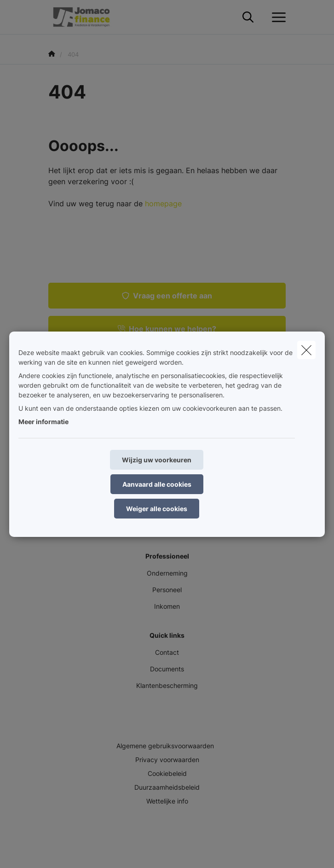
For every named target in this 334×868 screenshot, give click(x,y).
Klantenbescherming (167, 685)
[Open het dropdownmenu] (276, 17)
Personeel (167, 590)
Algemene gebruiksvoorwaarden (165, 746)
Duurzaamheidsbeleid (167, 787)
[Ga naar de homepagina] (87, 17)
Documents (167, 669)
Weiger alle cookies (157, 509)
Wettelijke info (167, 801)
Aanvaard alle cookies (157, 484)
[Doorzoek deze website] (248, 17)
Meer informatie (43, 422)
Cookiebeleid (167, 773)
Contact (167, 652)
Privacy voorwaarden (167, 760)
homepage (163, 204)
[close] (306, 350)
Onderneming (167, 573)
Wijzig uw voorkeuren (157, 460)
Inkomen (167, 606)
